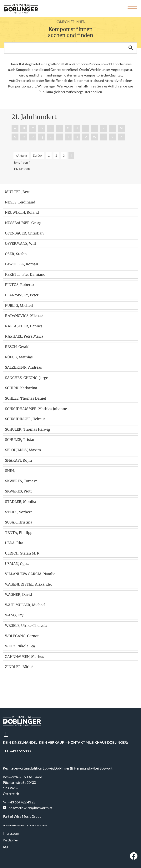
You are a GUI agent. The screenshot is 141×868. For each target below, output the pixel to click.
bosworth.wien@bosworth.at (31, 808)
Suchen (131, 48)
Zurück (37, 155)
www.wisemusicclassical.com (25, 825)
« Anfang (21, 155)
